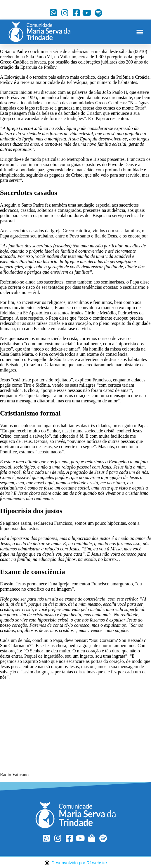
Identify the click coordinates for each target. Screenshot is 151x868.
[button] (140, 32)
